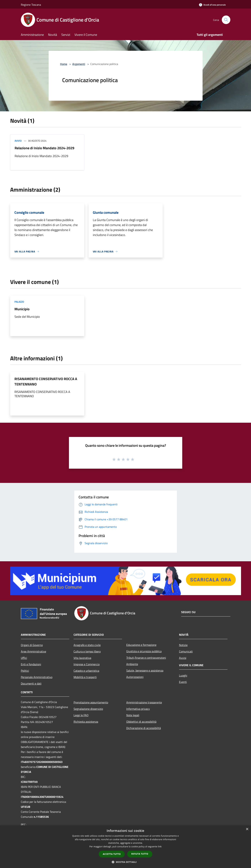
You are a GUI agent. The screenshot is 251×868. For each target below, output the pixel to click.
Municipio (22, 309)
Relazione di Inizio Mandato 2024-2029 (44, 148)
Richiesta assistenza (86, 722)
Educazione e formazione (141, 645)
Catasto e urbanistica (86, 671)
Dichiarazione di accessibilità (144, 728)
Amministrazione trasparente (144, 702)
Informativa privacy (138, 709)
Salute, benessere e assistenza (145, 670)
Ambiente (132, 664)
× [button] (247, 829)
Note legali (133, 715)
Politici (25, 671)
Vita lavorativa (82, 658)
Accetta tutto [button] (112, 854)
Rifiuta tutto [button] (140, 854)
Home (64, 64)
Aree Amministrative (33, 651)
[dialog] (125, 847)
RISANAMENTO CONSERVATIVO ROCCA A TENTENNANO (46, 381)
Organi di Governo (32, 645)
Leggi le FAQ (81, 715)
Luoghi (183, 675)
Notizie (183, 645)
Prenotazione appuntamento (91, 702)
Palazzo (19, 302)
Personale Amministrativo (37, 677)
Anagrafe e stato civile (87, 645)
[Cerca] (226, 20)
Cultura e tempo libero (87, 651)
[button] (126, 862)
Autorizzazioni (135, 677)
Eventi (183, 682)
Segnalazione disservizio (88, 709)
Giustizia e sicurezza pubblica (144, 651)
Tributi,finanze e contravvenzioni (146, 658)
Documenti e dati (31, 683)
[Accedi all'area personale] (212, 5)
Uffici (24, 658)
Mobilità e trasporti (85, 677)
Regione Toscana (31, 5)
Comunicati (186, 651)
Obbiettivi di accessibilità (141, 722)
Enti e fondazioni (31, 664)
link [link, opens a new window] (160, 847)
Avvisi (18, 141)
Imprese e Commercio (87, 664)
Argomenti (79, 64)
